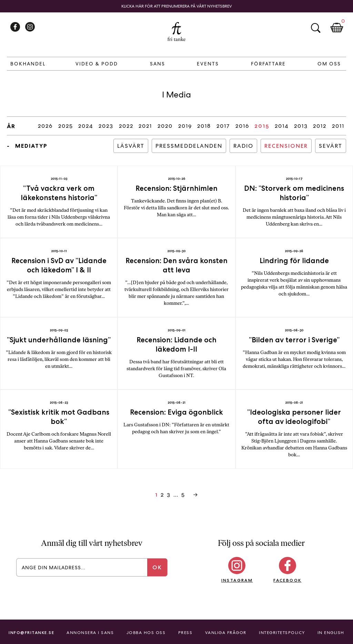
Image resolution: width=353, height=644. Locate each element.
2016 (242, 126)
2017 (223, 126)
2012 (320, 126)
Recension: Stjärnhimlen (176, 188)
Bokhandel (28, 64)
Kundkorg (337, 28)
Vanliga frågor (226, 633)
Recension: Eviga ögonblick (176, 412)
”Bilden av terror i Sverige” (294, 340)
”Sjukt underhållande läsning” (59, 340)
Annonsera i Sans (90, 633)
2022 (126, 126)
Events (208, 64)
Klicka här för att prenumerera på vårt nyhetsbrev (177, 6)
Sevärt (331, 146)
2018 (204, 126)
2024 (86, 126)
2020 (165, 126)
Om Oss (329, 64)
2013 (301, 126)
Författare (268, 64)
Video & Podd (97, 64)
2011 (338, 126)
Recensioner (286, 146)
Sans (158, 64)
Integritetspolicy (282, 633)
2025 (66, 126)
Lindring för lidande (294, 261)
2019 (185, 126)
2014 (282, 126)
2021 (145, 126)
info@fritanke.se (31, 632)
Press (185, 633)
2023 (106, 126)
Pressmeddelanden (189, 146)
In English (331, 633)
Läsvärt (131, 146)
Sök (315, 28)
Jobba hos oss (146, 633)
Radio (243, 146)
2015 (262, 126)
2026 (45, 126)
